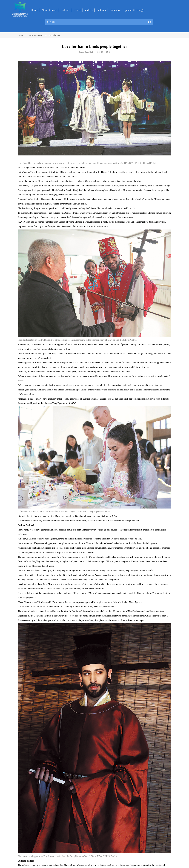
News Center (49, 10)
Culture (65, 10)
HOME (21, 35)
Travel (77, 10)
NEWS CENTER (36, 35)
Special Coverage (134, 10)
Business (115, 10)
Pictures (101, 10)
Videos (89, 10)
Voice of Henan (54, 35)
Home (34, 10)
